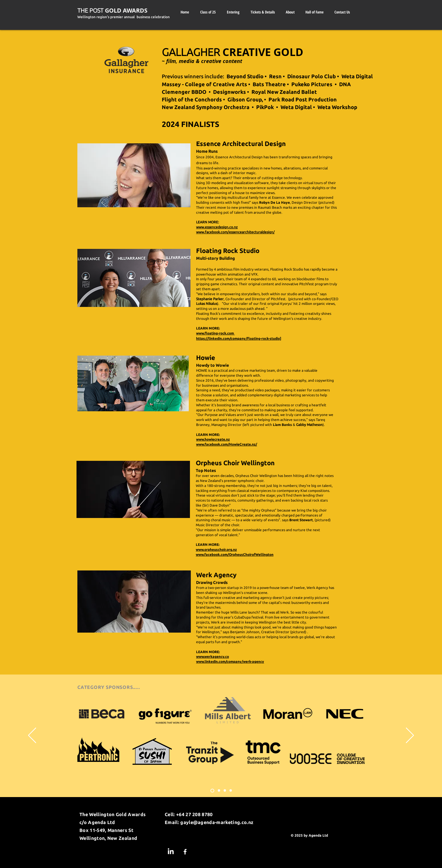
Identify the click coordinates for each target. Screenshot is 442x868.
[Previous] (32, 736)
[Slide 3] (225, 791)
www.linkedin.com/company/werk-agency (230, 661)
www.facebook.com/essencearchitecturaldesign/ (235, 232)
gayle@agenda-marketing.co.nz (217, 822)
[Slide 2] (219, 791)
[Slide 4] (231, 791)
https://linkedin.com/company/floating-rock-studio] (239, 338)
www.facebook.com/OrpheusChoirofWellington (235, 554)
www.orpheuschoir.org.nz (216, 549)
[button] (290, 12)
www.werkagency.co (212, 656)
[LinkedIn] (171, 852)
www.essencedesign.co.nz (217, 227)
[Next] (410, 736)
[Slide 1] (212, 790)
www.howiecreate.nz (213, 439)
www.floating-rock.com (215, 333)
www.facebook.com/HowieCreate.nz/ (227, 444)
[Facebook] (185, 852)
